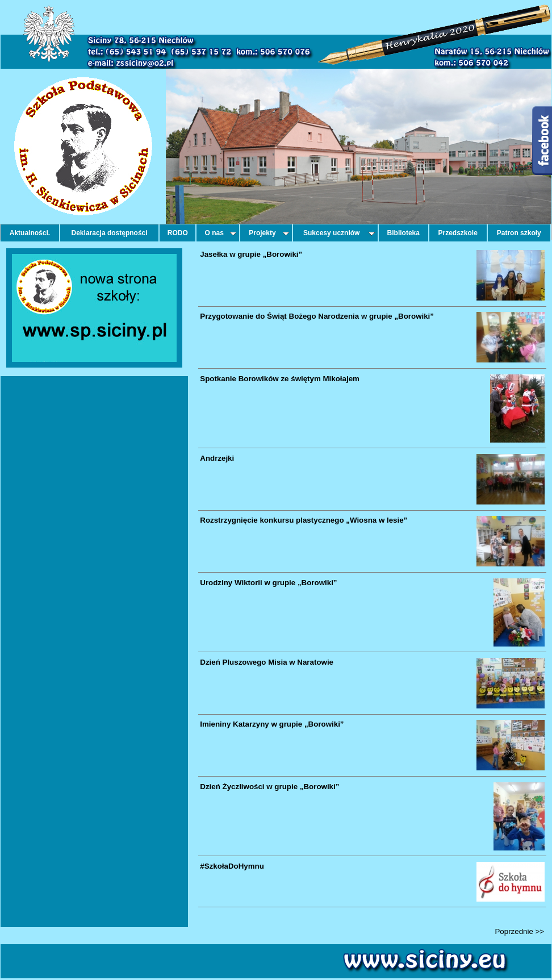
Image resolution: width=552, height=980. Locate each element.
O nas (221, 233)
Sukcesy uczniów (339, 233)
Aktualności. (30, 233)
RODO (178, 233)
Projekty (269, 233)
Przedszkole (458, 233)
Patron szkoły (519, 233)
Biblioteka (403, 233)
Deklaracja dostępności (110, 233)
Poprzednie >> (519, 931)
